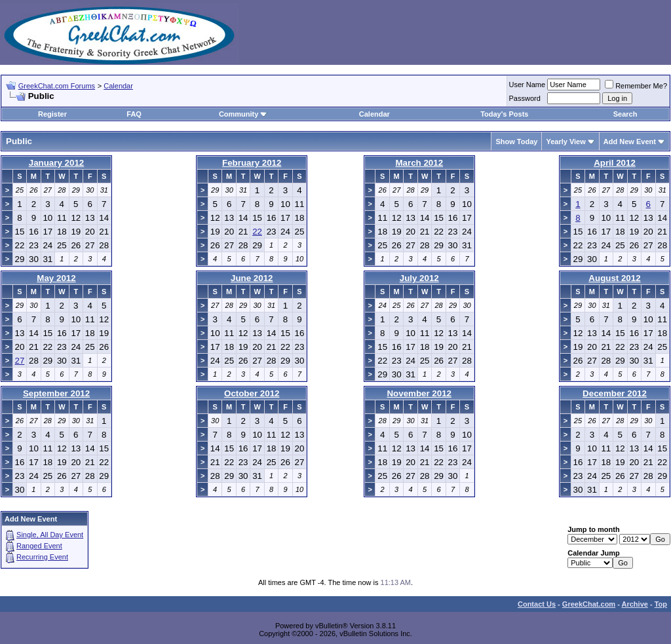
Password (525, 98)
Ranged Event (39, 546)
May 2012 (56, 278)
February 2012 (252, 163)
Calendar (118, 86)
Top (661, 604)
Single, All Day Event (50, 535)
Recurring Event (42, 557)
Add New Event (630, 142)
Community (243, 114)
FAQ (134, 114)
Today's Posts (504, 114)
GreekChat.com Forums (57, 86)
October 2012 (252, 393)
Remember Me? (636, 86)
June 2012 (252, 278)
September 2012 (56, 393)
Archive (635, 604)
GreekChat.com (589, 604)
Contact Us (537, 604)
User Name (527, 85)
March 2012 (419, 163)
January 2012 (56, 163)
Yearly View (566, 142)
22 (257, 232)
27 (20, 361)
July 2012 (419, 278)
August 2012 (614, 278)
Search (625, 114)
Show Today (516, 142)
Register (52, 114)
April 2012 (615, 163)
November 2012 (419, 393)
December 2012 (615, 393)
